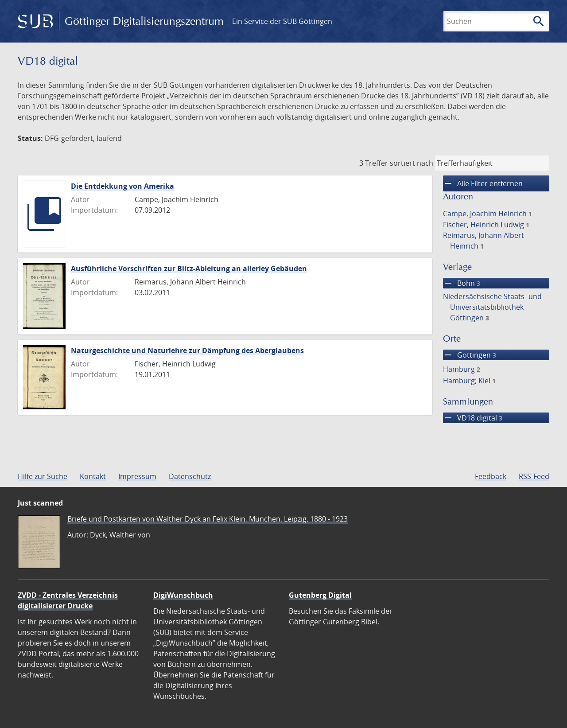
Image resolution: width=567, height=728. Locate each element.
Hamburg (462, 369)
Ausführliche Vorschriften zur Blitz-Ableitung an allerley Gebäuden (189, 269)
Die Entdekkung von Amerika (122, 186)
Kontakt (93, 476)
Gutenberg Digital (320, 595)
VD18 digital (473, 418)
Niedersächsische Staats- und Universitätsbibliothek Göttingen (492, 307)
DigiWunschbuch (183, 595)
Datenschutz (190, 476)
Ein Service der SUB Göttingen (282, 21)
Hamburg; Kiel (469, 381)
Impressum (137, 476)
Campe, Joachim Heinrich (487, 214)
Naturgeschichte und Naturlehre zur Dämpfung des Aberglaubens (187, 350)
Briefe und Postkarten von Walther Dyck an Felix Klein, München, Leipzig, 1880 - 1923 (208, 519)
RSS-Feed (534, 476)
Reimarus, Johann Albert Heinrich (484, 241)
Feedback (491, 476)
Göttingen (470, 355)
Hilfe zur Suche (43, 476)
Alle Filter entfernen (483, 183)
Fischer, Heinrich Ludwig (486, 225)
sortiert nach (412, 163)
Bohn (462, 283)
